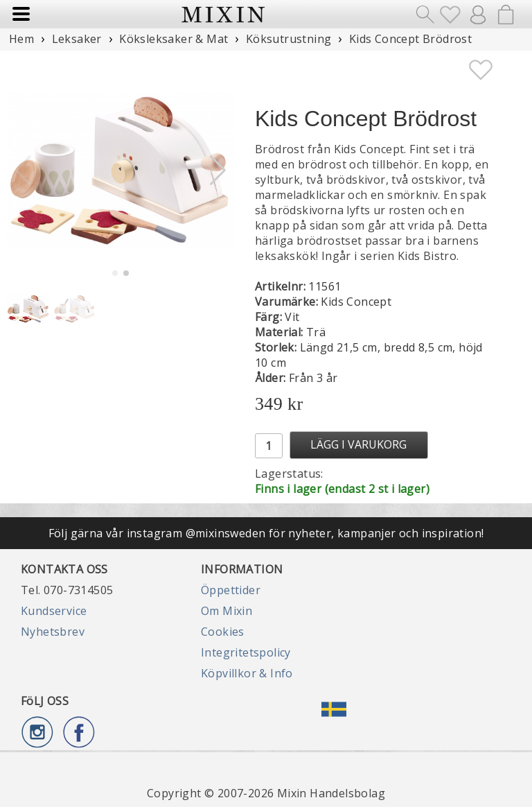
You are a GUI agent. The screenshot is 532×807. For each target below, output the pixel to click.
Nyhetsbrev (53, 632)
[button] (218, 171)
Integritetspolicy (246, 652)
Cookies (223, 632)
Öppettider (231, 590)
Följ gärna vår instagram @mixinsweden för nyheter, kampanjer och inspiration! (266, 533)
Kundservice (54, 611)
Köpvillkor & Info (247, 673)
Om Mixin (227, 611)
